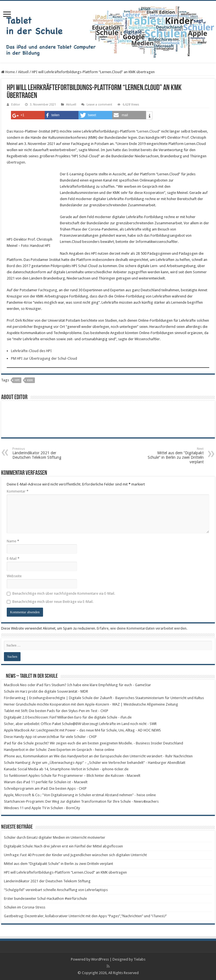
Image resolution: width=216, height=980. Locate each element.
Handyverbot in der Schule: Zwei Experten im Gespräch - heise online (59, 750)
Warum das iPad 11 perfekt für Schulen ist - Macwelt (46, 782)
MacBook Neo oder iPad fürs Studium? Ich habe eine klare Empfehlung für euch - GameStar (77, 685)
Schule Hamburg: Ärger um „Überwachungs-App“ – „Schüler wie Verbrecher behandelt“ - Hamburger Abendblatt (95, 763)
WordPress (100, 959)
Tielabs (139, 959)
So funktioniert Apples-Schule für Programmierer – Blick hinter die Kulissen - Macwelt (72, 776)
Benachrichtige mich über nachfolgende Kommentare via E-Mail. (64, 593)
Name (13, 541)
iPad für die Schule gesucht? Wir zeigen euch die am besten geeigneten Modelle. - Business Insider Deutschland (94, 743)
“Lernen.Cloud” (148, 131)
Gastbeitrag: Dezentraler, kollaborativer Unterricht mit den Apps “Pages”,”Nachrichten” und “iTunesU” (85, 916)
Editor (16, 105)
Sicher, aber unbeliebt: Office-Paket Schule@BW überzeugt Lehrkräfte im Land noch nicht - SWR (80, 724)
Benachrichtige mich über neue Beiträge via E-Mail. (53, 602)
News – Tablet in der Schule (32, 676)
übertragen (16, 162)
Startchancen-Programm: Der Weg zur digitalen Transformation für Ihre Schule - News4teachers (81, 801)
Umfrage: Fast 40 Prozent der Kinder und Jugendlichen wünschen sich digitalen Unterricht (75, 855)
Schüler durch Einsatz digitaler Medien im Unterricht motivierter (55, 837)
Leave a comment (99, 105)
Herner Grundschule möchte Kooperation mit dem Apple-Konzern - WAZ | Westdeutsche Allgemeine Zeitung (91, 704)
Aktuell (23, 72)
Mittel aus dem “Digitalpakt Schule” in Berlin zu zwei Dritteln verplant (175, 456)
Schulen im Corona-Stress (25, 907)
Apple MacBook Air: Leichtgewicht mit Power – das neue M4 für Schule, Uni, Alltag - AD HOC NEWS (82, 730)
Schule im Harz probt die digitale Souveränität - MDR (46, 691)
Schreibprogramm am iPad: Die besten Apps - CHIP (45, 788)
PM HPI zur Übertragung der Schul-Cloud (44, 358)
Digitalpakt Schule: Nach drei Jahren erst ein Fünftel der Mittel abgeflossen (63, 846)
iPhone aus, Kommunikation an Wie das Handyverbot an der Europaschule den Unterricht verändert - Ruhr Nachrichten (98, 756)
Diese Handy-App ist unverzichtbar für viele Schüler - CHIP (50, 737)
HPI (17, 380)
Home (8, 72)
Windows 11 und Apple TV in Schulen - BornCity (42, 808)
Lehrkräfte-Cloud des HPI (31, 351)
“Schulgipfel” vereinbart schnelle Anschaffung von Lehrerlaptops (56, 890)
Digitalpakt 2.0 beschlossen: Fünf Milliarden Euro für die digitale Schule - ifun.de (68, 717)
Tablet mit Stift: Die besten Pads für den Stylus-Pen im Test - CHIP (56, 711)
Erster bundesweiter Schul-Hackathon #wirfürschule (45, 899)
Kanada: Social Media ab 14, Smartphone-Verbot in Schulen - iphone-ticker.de (66, 769)
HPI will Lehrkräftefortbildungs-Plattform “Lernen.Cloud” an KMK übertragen (65, 872)
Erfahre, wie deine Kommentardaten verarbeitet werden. (142, 628)
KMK (30, 380)
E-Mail (13, 559)
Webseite (14, 576)
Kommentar (18, 491)
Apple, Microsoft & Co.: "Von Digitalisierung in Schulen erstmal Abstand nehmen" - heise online (80, 795)
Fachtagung (48, 290)
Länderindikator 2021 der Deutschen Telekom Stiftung (41, 453)
